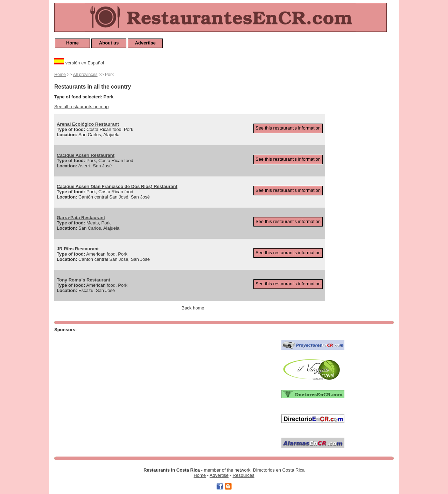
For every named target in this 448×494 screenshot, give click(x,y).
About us (109, 43)
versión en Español (85, 63)
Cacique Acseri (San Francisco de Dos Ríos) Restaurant (117, 186)
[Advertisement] (366, 176)
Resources (244, 475)
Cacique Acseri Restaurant (86, 155)
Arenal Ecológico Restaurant (88, 124)
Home (72, 43)
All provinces (85, 75)
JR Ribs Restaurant (78, 249)
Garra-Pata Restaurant (81, 218)
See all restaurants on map (81, 107)
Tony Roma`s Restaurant (83, 280)
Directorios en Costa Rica (279, 470)
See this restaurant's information (288, 128)
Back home (193, 308)
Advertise (145, 43)
